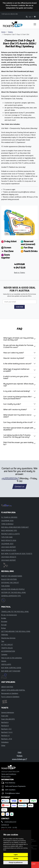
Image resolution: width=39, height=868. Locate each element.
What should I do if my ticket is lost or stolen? (17, 416)
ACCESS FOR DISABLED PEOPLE (13, 589)
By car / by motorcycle (9, 615)
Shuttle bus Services (8, 638)
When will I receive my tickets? (15, 409)
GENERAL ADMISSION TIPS (11, 596)
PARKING (5, 635)
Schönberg (5, 742)
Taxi (3, 641)
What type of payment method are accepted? (16, 370)
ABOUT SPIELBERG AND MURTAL (13, 690)
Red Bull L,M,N (7, 739)
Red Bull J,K (5, 736)
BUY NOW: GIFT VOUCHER (11, 671)
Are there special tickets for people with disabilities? (18, 429)
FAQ (20, 752)
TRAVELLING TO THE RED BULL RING (15, 612)
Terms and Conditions (9, 774)
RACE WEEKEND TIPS (9, 530)
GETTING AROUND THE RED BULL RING (16, 631)
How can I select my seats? (14, 353)
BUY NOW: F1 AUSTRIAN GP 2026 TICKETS (17, 554)
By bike (4, 618)
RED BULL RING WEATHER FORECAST (15, 527)
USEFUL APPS (6, 664)
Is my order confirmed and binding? (17, 391)
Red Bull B (5, 726)
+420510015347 (10, 478)
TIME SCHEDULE (7, 524)
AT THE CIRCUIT (7, 645)
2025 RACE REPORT (9, 547)
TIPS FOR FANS (7, 537)
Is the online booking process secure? (17, 363)
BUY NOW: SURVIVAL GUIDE (11, 668)
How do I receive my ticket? (14, 358)
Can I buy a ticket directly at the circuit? (18, 422)
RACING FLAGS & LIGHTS (10, 534)
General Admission (8, 712)
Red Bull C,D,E (6, 729)
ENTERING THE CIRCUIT (10, 583)
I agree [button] (16, 855)
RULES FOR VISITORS (9, 579)
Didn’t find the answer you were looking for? (18, 443)
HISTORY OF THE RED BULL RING (13, 592)
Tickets (10, 32)
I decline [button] (16, 859)
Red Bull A (5, 722)
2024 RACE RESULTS (9, 557)
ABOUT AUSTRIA (7, 687)
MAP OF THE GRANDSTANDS (12, 576)
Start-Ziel (5, 716)
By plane (4, 621)
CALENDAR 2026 (7, 521)
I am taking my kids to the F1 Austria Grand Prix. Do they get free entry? (17, 436)
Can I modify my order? (12, 404)
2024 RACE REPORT (9, 560)
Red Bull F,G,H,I (7, 732)
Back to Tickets (19, 272)
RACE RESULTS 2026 (9, 540)
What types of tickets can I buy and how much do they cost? (18, 339)
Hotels (4, 661)
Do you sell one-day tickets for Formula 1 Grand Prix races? (18, 346)
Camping (4, 654)
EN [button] (30, 17)
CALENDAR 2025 (7, 544)
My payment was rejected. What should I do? (18, 385)
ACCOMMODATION (8, 651)
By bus (3, 628)
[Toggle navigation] (35, 24)
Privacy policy (6, 776)
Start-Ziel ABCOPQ (8, 719)
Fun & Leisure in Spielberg (10, 697)
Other (3, 745)
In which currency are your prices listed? (16, 377)
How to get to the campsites (12, 658)
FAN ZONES (6, 586)
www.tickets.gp (19, 759)
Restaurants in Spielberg (10, 693)
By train (4, 625)
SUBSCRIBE (19, 307)
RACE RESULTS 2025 (9, 550)
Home (3, 32)
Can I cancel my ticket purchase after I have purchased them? (18, 397)
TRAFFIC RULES (7, 648)
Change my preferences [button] (16, 863)
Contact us (20, 486)
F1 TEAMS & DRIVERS (9, 517)
